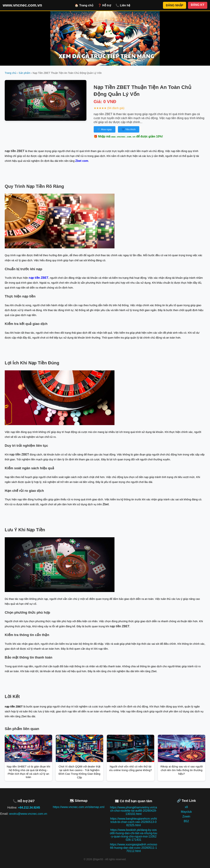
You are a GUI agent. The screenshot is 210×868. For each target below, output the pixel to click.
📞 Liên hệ (123, 5)
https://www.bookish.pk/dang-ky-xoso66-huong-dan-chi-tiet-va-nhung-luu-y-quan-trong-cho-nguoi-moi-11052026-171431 (134, 835)
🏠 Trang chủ (84, 5)
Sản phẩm (24, 73)
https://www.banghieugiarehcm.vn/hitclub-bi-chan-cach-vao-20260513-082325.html (133, 822)
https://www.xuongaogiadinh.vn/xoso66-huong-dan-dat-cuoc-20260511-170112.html (134, 848)
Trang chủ (11, 73)
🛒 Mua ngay (105, 129)
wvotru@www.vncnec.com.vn (28, 814)
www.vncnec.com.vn (22, 5)
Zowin (186, 816)
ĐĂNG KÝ (198, 5)
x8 (186, 807)
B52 (186, 821)
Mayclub (186, 812)
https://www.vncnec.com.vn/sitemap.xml (79, 807)
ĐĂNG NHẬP (175, 5)
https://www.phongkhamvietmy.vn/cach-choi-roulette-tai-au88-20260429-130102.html (134, 811)
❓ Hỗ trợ (104, 5)
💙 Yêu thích (129, 129)
